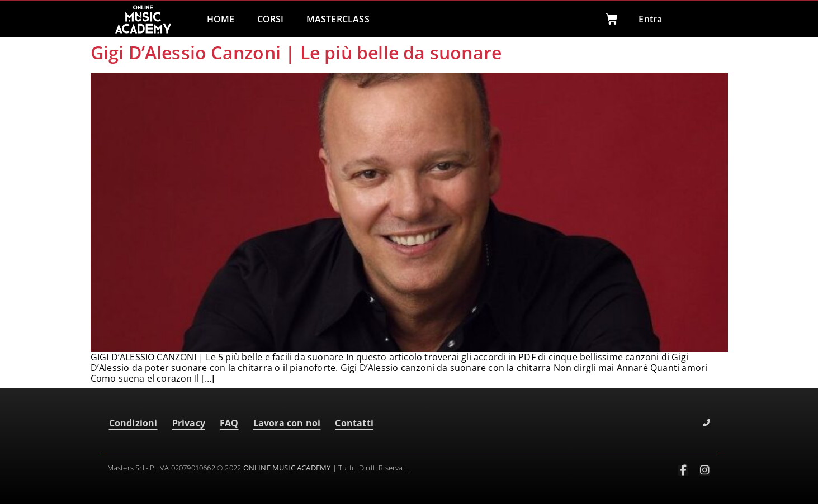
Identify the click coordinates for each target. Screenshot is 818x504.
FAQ (229, 423)
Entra (650, 19)
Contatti (354, 423)
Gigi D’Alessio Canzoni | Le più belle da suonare (296, 52)
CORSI (271, 19)
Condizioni (133, 423)
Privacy (189, 423)
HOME (221, 19)
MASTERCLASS (338, 19)
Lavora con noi (287, 423)
